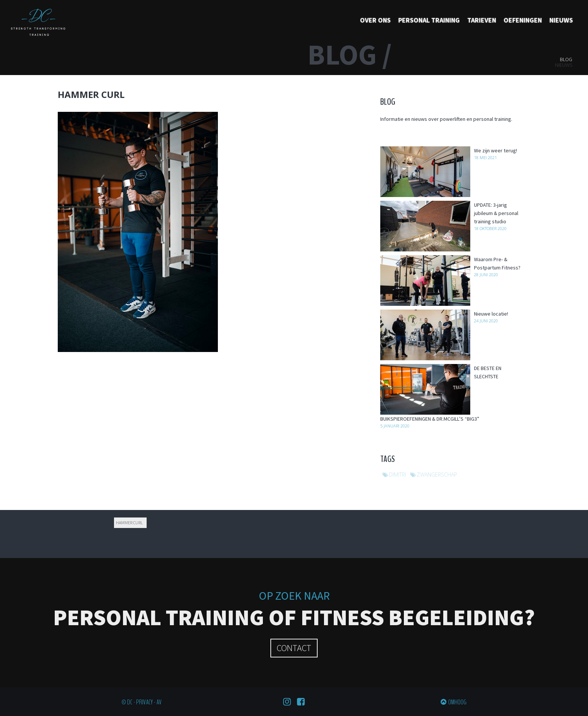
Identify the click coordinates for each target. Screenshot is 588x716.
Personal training (429, 20)
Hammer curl (129, 523)
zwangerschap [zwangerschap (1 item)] (437, 475)
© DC (127, 702)
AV (159, 702)
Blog (566, 59)
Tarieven (482, 20)
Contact (294, 648)
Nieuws (561, 20)
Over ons (375, 20)
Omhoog (457, 702)
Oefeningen (523, 20)
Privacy (144, 702)
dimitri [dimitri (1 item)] (397, 475)
